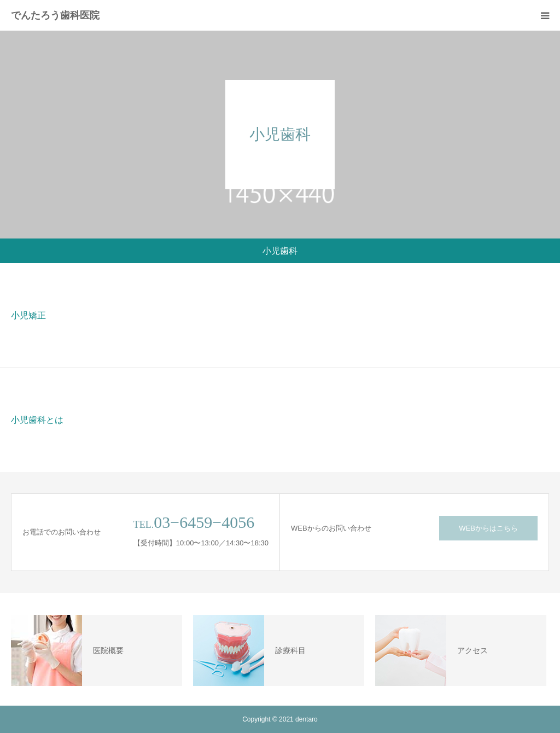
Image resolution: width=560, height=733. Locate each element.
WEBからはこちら (488, 528)
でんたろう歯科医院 (55, 15)
